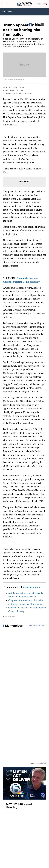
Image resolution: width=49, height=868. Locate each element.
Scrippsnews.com (31, 587)
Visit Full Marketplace (37, 626)
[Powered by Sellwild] (42, 763)
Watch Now (42, 4)
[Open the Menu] (4, 4)
